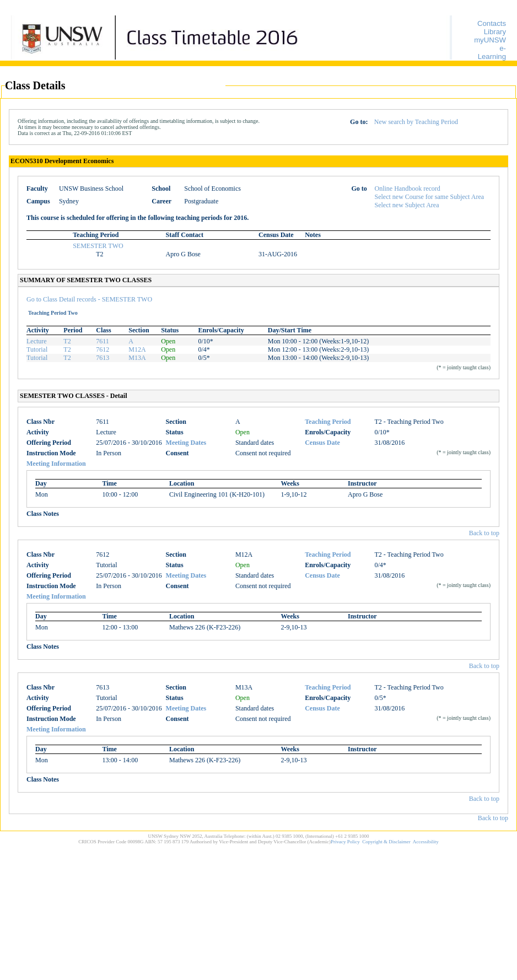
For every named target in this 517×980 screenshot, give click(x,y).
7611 (103, 341)
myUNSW (490, 40)
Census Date (322, 443)
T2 (67, 341)
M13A (137, 358)
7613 (103, 358)
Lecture (37, 341)
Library (495, 32)
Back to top (484, 533)
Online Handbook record (408, 189)
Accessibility (426, 842)
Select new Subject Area (407, 205)
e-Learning (492, 52)
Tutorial (37, 349)
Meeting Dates (186, 443)
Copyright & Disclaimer (386, 842)
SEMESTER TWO (98, 246)
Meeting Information (56, 464)
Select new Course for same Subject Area (430, 197)
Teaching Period (328, 422)
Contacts (492, 23)
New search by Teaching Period (416, 122)
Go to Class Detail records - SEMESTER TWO (89, 299)
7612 (103, 349)
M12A (137, 349)
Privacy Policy (345, 842)
